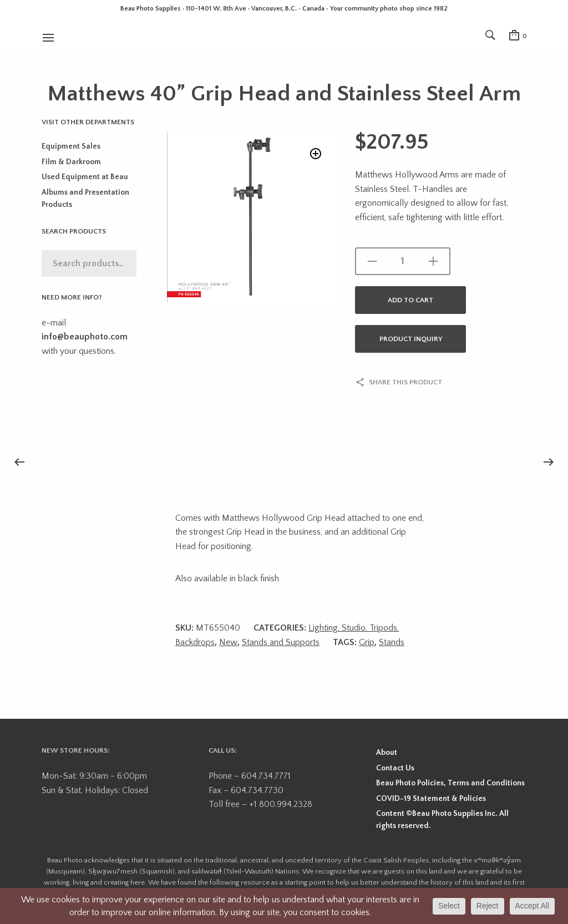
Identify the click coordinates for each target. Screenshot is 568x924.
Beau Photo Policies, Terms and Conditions (450, 783)
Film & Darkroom (71, 162)
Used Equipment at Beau (85, 177)
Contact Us (395, 768)
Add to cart (410, 300)
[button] (315, 155)
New (228, 642)
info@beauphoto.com (85, 337)
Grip (367, 642)
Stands (392, 642)
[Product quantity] (403, 261)
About (387, 753)
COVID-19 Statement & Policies (431, 799)
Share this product (405, 382)
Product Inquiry (411, 339)
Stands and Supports (281, 642)
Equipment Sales (71, 146)
